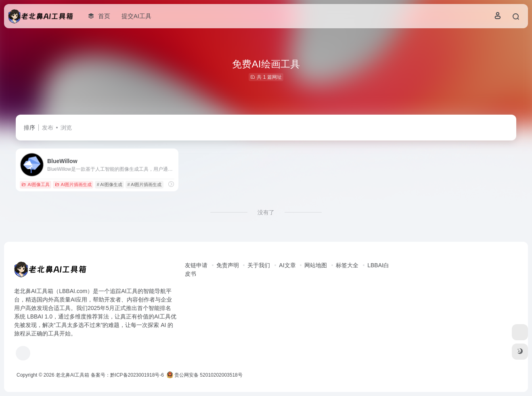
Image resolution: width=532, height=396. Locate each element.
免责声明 (228, 265)
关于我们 (259, 265)
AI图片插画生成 (73, 184)
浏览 (66, 128)
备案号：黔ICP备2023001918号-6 (127, 375)
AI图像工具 (35, 184)
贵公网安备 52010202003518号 (205, 375)
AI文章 (287, 265)
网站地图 (316, 265)
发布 (48, 128)
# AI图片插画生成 (145, 184)
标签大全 (347, 265)
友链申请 (196, 265)
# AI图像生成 (110, 184)
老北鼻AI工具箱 (72, 375)
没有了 (266, 212)
